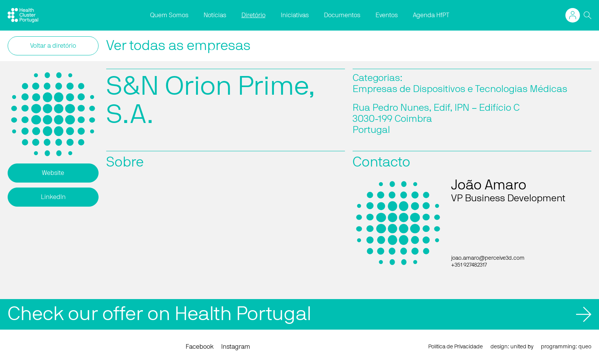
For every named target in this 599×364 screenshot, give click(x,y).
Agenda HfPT (431, 15)
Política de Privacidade (456, 347)
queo (585, 347)
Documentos (342, 15)
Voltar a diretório (53, 46)
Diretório (253, 15)
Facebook (200, 347)
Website (53, 173)
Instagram (236, 347)
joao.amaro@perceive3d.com (488, 258)
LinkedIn (53, 197)
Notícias (215, 15)
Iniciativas (295, 15)
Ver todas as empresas (178, 46)
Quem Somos (169, 15)
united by (522, 347)
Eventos (387, 15)
